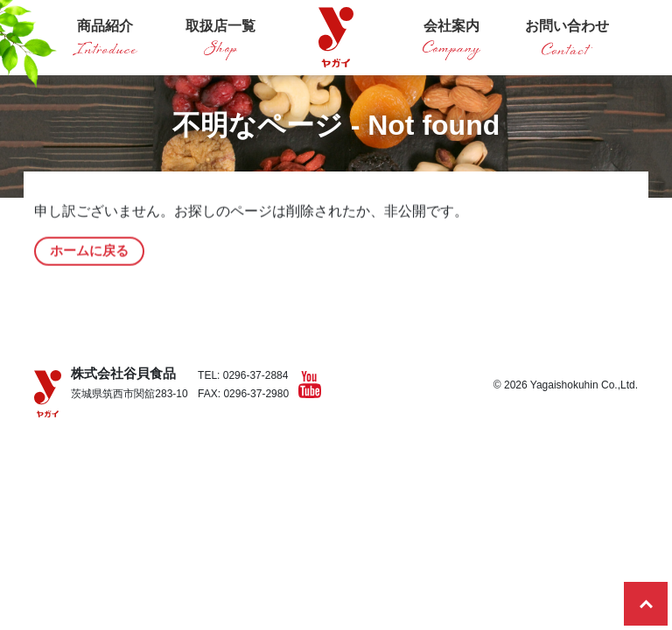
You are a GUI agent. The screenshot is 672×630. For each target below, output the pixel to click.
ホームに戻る (89, 256)
